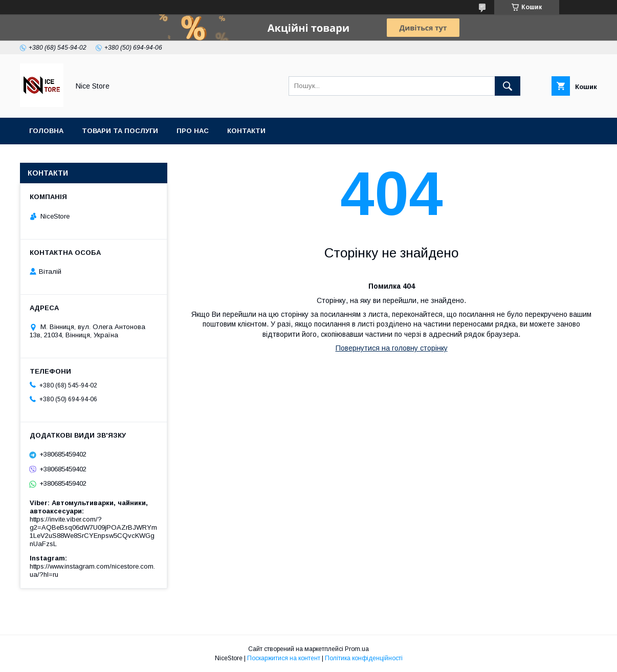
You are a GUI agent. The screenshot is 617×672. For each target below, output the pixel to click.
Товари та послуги (120, 131)
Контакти (246, 131)
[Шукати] (508, 86)
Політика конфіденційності (364, 658)
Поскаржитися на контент (284, 658)
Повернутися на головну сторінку (392, 348)
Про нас (193, 131)
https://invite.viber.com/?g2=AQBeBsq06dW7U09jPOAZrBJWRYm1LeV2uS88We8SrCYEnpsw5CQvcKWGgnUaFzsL (93, 532)
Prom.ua (357, 649)
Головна (46, 131)
